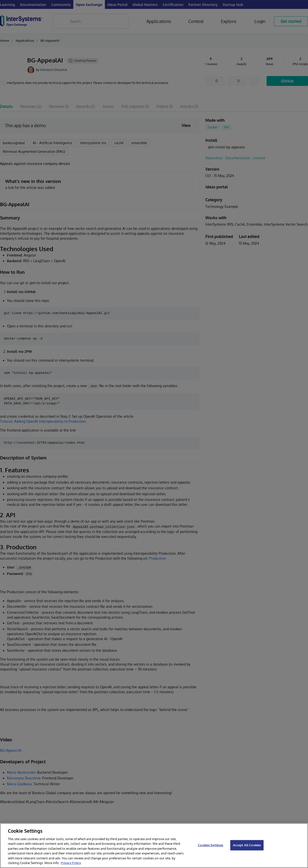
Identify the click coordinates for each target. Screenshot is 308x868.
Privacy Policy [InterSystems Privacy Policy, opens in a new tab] (71, 863)
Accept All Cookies (247, 845)
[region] (154, 846)
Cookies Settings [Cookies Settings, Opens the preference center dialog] (211, 845)
